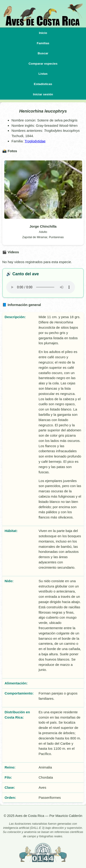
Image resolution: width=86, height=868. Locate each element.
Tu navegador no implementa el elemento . (41, 287)
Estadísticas (43, 84)
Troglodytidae (35, 141)
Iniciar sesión (43, 94)
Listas (43, 74)
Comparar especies (43, 64)
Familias (43, 43)
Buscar (43, 53)
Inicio (43, 33)
